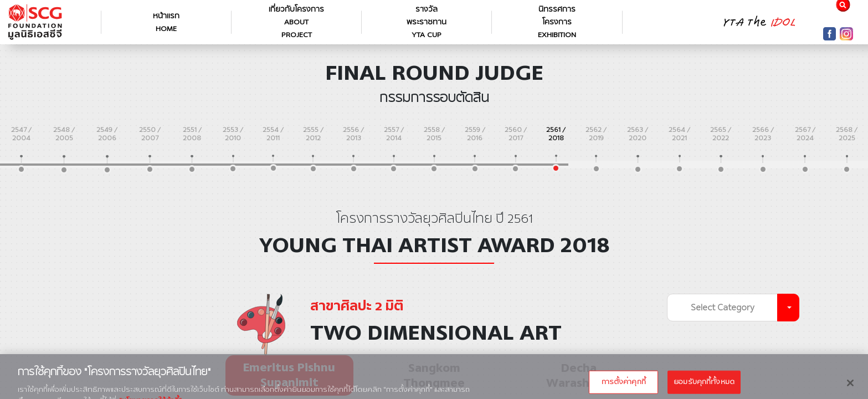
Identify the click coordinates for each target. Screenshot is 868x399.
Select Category (723, 307)
